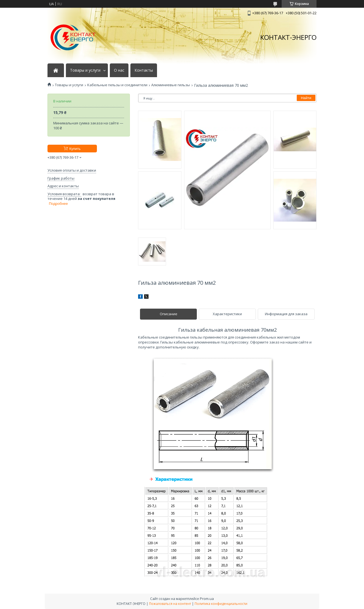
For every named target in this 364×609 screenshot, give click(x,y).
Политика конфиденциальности (221, 604)
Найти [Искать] (306, 98)
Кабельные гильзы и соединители (117, 85)
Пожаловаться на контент (170, 604)
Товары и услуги (85, 70)
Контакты (144, 70)
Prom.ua (207, 599)
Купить (75, 149)
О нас (119, 70)
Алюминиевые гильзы (171, 85)
